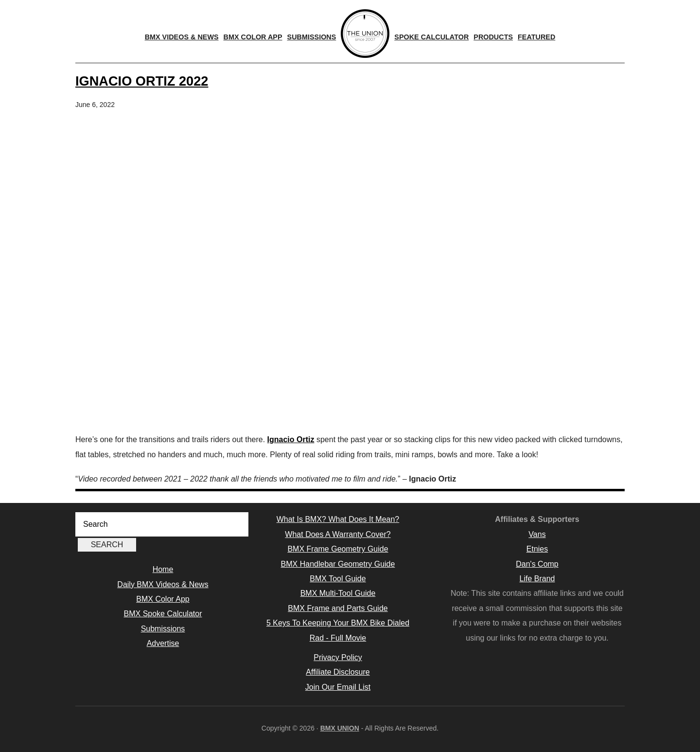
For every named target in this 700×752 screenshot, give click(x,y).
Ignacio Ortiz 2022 (142, 81)
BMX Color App (163, 599)
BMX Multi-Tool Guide (338, 593)
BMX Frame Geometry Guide (338, 549)
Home (163, 569)
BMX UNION (340, 728)
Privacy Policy (338, 657)
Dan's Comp (537, 564)
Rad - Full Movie (338, 638)
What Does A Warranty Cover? (338, 534)
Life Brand (537, 579)
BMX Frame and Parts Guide (338, 608)
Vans (537, 534)
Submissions (163, 629)
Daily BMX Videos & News (163, 584)
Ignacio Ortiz (291, 439)
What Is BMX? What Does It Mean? (338, 519)
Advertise (163, 643)
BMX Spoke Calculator (163, 614)
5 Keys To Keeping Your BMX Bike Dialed (338, 623)
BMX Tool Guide (338, 579)
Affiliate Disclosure (338, 672)
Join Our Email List (338, 687)
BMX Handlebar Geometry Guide (338, 564)
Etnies (537, 549)
